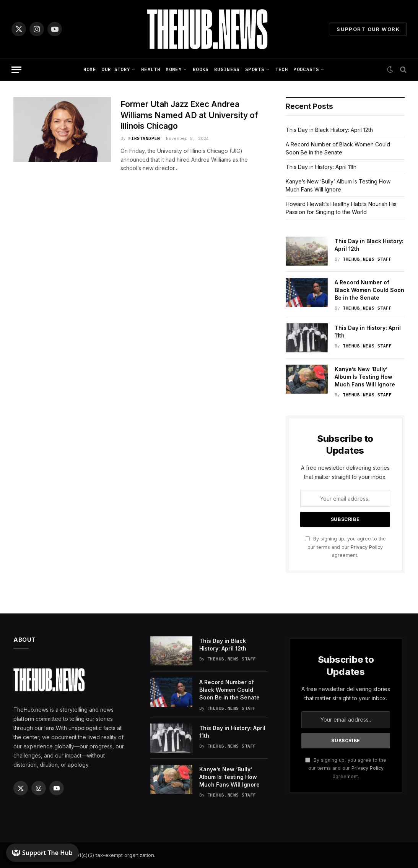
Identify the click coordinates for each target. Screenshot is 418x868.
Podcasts (306, 69)
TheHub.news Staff (367, 259)
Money (174, 69)
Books (201, 69)
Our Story (116, 69)
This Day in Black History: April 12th (329, 130)
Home (90, 69)
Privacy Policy (367, 547)
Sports (255, 69)
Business (227, 69)
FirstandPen (144, 138)
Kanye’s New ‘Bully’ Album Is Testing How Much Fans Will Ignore (365, 377)
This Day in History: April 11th (321, 167)
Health (151, 69)
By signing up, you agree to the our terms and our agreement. (345, 547)
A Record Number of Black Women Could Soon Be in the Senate (369, 290)
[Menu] (16, 70)
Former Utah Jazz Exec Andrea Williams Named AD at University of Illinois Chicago (189, 115)
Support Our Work (368, 29)
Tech (282, 69)
